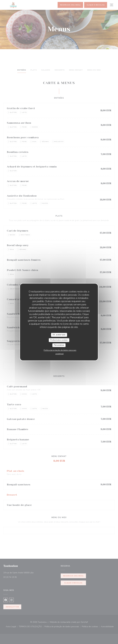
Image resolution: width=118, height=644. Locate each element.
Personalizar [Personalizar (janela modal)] (59, 345)
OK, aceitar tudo (59, 335)
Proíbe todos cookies (59, 340)
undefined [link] (59, 354)
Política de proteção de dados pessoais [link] (60, 350)
